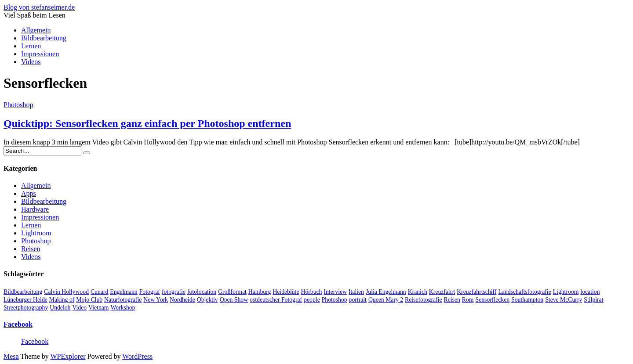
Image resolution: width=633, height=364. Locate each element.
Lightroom (36, 233)
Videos (31, 62)
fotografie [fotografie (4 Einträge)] (174, 292)
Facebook (18, 324)
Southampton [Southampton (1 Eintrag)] (527, 300)
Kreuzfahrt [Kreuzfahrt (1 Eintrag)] (442, 292)
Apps (29, 193)
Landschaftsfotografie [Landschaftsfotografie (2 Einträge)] (524, 292)
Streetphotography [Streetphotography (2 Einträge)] (26, 308)
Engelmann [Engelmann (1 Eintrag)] (124, 292)
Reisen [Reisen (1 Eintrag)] (452, 300)
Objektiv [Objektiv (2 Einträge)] (207, 300)
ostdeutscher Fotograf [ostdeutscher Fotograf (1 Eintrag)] (276, 300)
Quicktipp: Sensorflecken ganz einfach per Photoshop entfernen (147, 123)
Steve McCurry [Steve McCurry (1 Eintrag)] (564, 300)
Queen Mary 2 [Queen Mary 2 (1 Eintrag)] (386, 300)
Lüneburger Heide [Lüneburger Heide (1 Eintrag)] (25, 300)
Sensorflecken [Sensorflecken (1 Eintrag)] (493, 300)
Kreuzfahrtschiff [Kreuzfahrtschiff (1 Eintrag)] (477, 292)
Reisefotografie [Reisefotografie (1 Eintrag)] (423, 300)
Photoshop (18, 105)
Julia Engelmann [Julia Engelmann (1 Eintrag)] (386, 292)
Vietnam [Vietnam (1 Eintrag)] (98, 308)
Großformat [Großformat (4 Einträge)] (232, 292)
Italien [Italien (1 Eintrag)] (356, 292)
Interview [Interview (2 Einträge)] (335, 292)
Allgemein (36, 30)
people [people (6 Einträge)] (312, 300)
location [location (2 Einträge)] (590, 292)
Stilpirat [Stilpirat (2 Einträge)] (593, 300)
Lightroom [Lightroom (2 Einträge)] (566, 292)
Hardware (35, 209)
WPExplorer (68, 356)
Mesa (11, 356)
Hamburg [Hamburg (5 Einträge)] (260, 292)
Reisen (31, 249)
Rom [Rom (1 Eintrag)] (468, 300)
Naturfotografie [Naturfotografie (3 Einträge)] (123, 300)
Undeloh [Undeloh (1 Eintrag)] (60, 308)
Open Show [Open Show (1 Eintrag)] (234, 300)
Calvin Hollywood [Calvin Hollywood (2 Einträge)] (66, 292)
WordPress (137, 356)
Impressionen (40, 54)
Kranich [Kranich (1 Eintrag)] (418, 292)
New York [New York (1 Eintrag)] (156, 300)
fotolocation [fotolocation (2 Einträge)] (202, 292)
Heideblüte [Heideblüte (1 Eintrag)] (286, 292)
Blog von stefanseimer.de (39, 7)
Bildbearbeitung (44, 38)
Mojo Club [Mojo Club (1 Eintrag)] (89, 300)
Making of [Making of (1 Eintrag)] (62, 300)
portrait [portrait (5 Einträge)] (358, 300)
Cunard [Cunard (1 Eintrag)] (99, 292)
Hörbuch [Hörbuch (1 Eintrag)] (312, 292)
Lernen (31, 46)
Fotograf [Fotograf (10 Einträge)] (150, 292)
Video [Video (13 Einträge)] (79, 308)
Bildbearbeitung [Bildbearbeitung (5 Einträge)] (23, 292)
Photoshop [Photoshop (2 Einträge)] (335, 300)
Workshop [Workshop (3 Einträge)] (123, 308)
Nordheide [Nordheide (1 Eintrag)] (182, 300)
